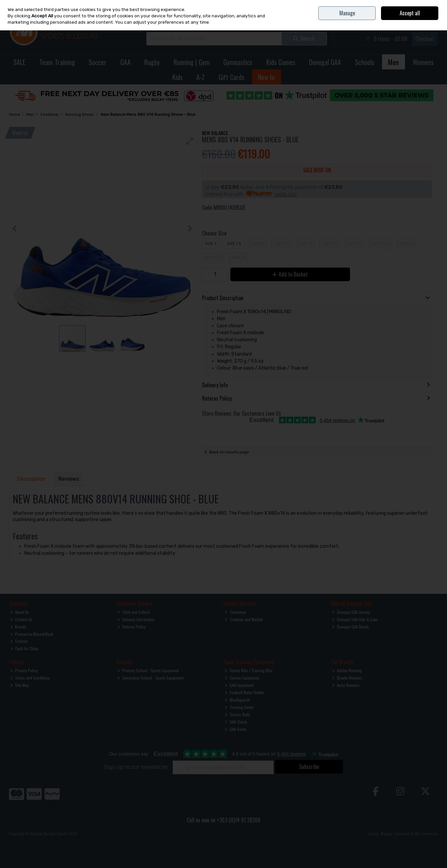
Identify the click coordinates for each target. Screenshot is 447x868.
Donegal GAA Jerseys (351, 612)
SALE (19, 62)
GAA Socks (236, 729)
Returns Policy (131, 627)
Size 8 (258, 244)
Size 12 (238, 257)
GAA (125, 62)
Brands (18, 627)
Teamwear (235, 612)
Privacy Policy (24, 670)
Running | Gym (192, 62)
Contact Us (394, 5)
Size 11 (406, 244)
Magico (386, 833)
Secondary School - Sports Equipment (150, 678)
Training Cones (239, 707)
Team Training (57, 62)
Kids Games (281, 62)
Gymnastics (238, 62)
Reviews (69, 479)
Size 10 (355, 244)
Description (31, 479)
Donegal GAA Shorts (350, 627)
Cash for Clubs (24, 648)
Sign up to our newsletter (136, 767)
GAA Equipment (239, 685)
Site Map (20, 685)
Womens (423, 62)
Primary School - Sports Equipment (148, 670)
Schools (365, 62)
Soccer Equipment (242, 678)
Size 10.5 (381, 244)
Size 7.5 (234, 244)
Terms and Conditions (30, 678)
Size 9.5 (330, 244)
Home (377, 5)
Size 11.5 (213, 257)
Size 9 (306, 244)
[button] (190, 141)
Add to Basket (290, 274)
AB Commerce (426, 833)
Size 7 (211, 244)
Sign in (421, 20)
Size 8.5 (282, 244)
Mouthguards (237, 700)
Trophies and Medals (244, 619)
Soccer (97, 62)
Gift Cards (231, 77)
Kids (177, 77)
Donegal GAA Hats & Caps (355, 619)
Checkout (425, 39)
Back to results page (229, 452)
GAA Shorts (236, 722)
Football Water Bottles (245, 692)
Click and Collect (133, 612)
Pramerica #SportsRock (32, 634)
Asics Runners (346, 685)
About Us (20, 612)
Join (435, 20)
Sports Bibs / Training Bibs (249, 670)
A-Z (200, 77)
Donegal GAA (325, 62)
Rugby (152, 62)
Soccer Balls (237, 714)
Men (393, 62)
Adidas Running (347, 670)
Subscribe (309, 767)
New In (266, 77)
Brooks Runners (347, 678)
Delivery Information (136, 619)
